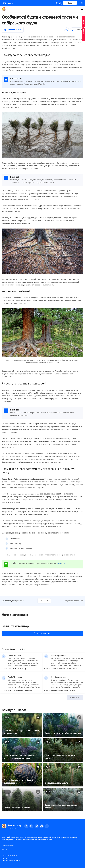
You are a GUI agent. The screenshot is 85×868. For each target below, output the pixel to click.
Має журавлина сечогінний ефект (21, 691)
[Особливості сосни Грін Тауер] (22, 799)
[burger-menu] (82, 9)
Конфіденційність (8, 846)
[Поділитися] (67, 30)
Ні (47, 601)
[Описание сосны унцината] (63, 774)
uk (59, 3)
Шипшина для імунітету (17, 669)
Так (41, 601)
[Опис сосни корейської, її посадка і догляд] (63, 750)
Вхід (70, 3)
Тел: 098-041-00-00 (8, 858)
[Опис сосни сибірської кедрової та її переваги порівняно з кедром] (22, 750)
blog (7, 3)
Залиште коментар (15, 626)
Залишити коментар (42, 633)
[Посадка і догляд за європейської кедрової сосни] (22, 774)
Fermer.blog (4, 9)
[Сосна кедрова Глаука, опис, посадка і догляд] (63, 799)
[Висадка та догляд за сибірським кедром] (63, 725)
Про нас (4, 850)
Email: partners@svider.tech (11, 861)
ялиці (59, 563)
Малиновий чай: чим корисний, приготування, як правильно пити (64, 691)
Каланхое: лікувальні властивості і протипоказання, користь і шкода (64, 669)
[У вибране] (13, 30)
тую (63, 563)
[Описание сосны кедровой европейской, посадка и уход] (22, 725)
